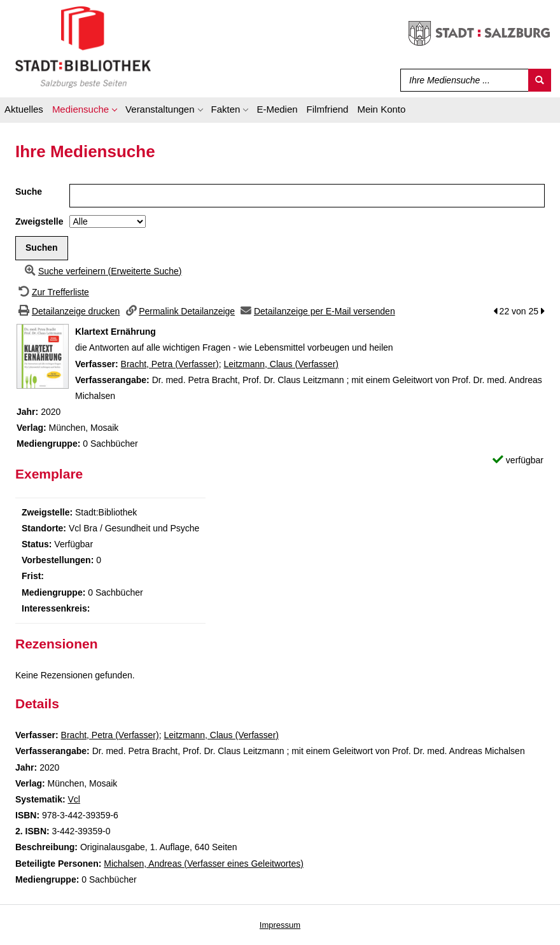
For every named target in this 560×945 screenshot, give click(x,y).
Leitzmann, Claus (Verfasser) (281, 364)
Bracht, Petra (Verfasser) (170, 364)
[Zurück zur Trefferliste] (52, 292)
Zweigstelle (39, 221)
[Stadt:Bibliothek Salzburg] (83, 46)
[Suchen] (540, 80)
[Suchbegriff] (462, 80)
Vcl (73, 799)
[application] (84, 111)
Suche (29, 192)
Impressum (280, 925)
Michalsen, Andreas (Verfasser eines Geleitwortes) (204, 864)
